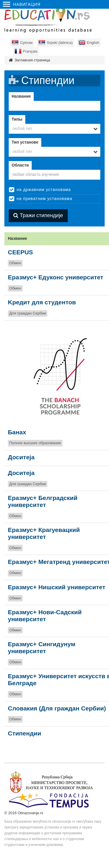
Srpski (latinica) (60, 43)
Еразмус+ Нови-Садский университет (45, 616)
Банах (17, 432)
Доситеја (21, 457)
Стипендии (25, 733)
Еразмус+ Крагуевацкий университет (44, 533)
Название (21, 96)
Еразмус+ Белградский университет (43, 501)
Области (20, 165)
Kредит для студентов (42, 302)
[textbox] (54, 174)
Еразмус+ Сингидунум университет (42, 648)
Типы (17, 119)
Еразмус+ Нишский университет (57, 587)
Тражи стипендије (38, 215)
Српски (26, 43)
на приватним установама (44, 199)
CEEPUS (20, 252)
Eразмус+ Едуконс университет (56, 277)
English (93, 43)
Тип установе (25, 142)
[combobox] (54, 129)
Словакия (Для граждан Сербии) (57, 708)
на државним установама (44, 190)
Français (30, 51)
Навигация (22, 4)
